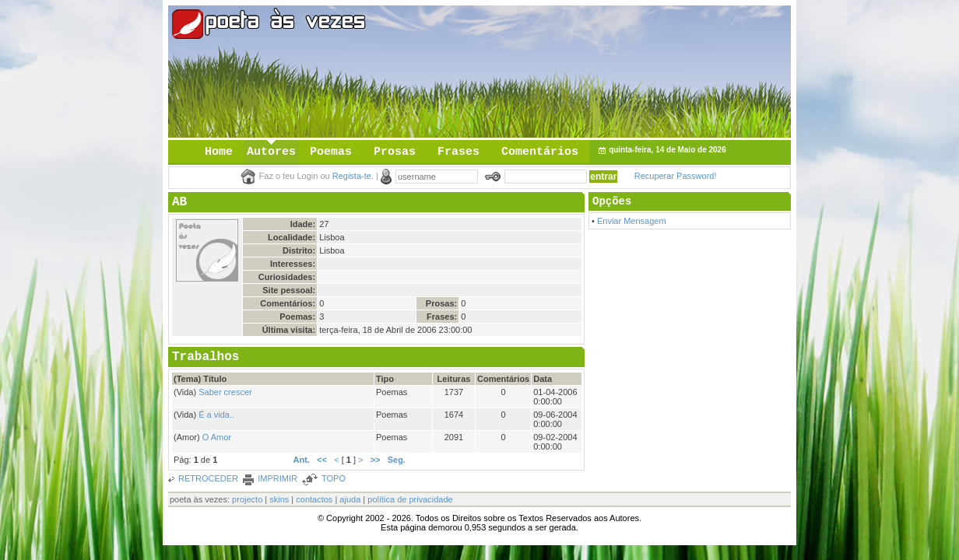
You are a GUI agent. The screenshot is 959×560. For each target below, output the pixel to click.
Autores (271, 152)
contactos (314, 499)
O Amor (217, 437)
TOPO (334, 478)
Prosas (395, 152)
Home (219, 152)
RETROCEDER (208, 478)
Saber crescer (225, 392)
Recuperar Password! (676, 176)
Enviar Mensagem (632, 221)
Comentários (540, 152)
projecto (247, 499)
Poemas (331, 152)
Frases (458, 152)
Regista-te (352, 176)
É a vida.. (216, 415)
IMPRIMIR (278, 478)
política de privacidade (410, 499)
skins (279, 499)
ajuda (350, 499)
